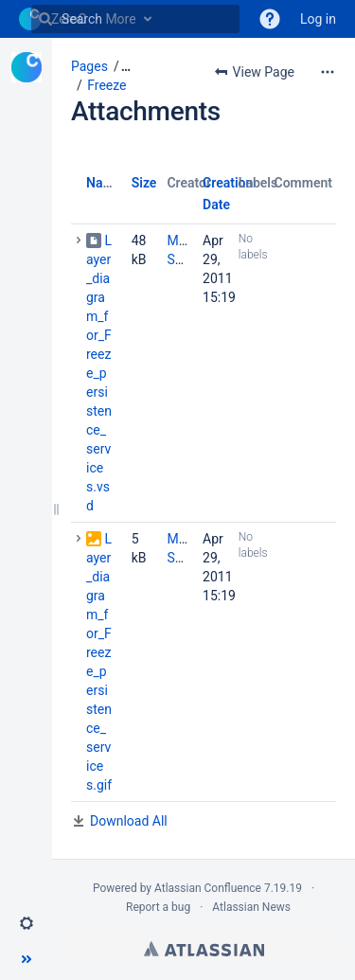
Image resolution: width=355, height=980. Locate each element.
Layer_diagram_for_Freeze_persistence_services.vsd (99, 373)
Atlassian (204, 949)
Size (144, 183)
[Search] (45, 19)
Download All (129, 821)
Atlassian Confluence (208, 888)
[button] (27, 923)
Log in (318, 19)
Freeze (106, 85)
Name (104, 183)
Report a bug (158, 907)
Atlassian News (251, 907)
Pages (89, 66)
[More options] (328, 72)
